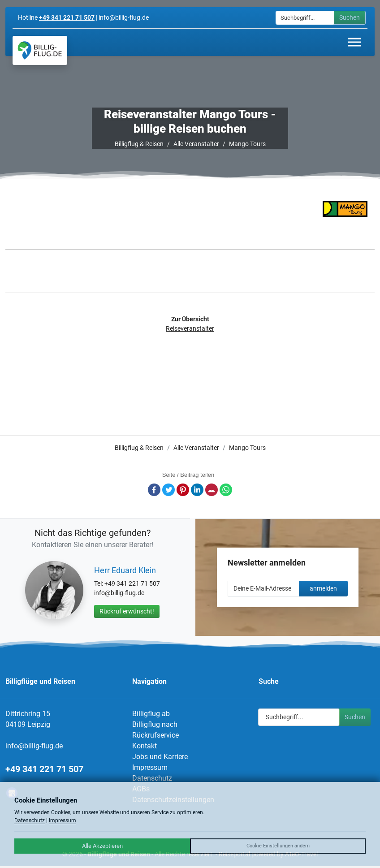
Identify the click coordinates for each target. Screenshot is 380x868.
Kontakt (145, 746)
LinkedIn (197, 490)
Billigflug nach (155, 724)
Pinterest (183, 490)
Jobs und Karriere (160, 757)
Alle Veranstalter (196, 144)
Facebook (154, 490)
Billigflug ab (151, 714)
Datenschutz (152, 778)
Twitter (168, 490)
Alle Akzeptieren (102, 846)
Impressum (150, 767)
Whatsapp (226, 490)
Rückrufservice (155, 735)
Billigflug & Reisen (139, 144)
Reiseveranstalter (190, 328)
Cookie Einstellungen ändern (278, 846)
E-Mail (212, 490)
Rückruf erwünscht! (127, 611)
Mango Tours (247, 144)
